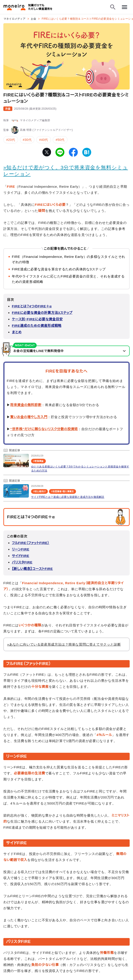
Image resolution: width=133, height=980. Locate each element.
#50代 (60, 140)
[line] (60, 152)
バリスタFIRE (22, 562)
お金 (34, 19)
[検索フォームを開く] (113, 7)
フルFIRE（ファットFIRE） (31, 543)
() (35, 109)
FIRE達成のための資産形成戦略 (37, 326)
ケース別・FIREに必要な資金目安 (37, 319)
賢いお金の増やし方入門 (29, 417)
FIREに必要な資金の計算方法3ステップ (42, 313)
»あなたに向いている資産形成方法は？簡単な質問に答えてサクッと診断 (64, 644)
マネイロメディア (15, 19)
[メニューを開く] (125, 7)
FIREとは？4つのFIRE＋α (32, 306)
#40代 (44, 140)
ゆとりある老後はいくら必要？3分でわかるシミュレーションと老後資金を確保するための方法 (80, 469)
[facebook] (73, 152)
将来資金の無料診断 (26, 405)
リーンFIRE (21, 549)
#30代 (27, 140)
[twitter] (46, 152)
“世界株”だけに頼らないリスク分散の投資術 (44, 429)
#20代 (11, 140)
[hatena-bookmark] (87, 152)
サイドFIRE (21, 556)
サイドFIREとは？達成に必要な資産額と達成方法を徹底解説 (68, 497)
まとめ (17, 332)
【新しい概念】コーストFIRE (32, 569)
